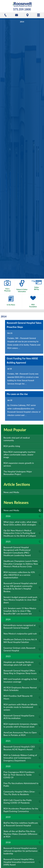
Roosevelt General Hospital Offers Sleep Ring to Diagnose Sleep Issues (20, 672)
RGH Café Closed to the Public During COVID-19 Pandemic (18, 801)
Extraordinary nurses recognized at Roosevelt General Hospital (20, 627)
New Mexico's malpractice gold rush (20, 634)
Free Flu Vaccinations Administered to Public (21, 785)
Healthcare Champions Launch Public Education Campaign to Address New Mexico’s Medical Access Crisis (21, 564)
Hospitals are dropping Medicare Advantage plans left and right (19, 663)
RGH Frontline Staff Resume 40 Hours (18, 697)
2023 (8, 656)
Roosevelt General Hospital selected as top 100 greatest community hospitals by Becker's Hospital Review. (20, 587)
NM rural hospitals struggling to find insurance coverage (20, 680)
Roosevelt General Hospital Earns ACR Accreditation (19, 717)
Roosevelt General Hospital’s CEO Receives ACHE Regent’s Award (19, 748)
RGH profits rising (12, 446)
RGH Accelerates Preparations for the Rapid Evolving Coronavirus (21, 810)
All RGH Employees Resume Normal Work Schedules (20, 689)
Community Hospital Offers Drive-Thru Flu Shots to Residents (19, 793)
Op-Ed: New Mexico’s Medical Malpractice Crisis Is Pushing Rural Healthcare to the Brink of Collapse (20, 533)
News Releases (16, 502)
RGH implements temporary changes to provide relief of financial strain (20, 725)
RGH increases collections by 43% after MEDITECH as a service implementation (19, 575)
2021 (8, 741)
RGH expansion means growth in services (19, 464)
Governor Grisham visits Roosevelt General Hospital (19, 649)
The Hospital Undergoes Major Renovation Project (18, 473)
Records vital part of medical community (17, 439)
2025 (8, 542)
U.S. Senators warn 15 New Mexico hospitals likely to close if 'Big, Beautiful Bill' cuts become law (20, 611)
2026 (8, 516)
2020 (8, 766)
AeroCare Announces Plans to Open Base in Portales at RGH (20, 734)
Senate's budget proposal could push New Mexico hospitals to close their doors (20, 600)
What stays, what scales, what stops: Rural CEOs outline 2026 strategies (20, 523)
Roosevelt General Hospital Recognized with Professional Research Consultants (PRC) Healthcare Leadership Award (17, 551)
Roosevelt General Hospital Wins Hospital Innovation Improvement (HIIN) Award (19, 862)
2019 (8, 817)
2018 (8, 842)
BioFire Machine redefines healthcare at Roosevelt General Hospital (21, 824)
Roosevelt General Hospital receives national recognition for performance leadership (21, 851)
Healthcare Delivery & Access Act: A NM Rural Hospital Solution (20, 641)
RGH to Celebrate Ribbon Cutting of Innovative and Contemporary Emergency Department (20, 758)
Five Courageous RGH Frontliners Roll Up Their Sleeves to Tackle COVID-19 (19, 775)
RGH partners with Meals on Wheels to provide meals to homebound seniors (20, 707)
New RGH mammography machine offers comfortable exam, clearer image (19, 455)
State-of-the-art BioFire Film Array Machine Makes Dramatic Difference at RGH (20, 834)
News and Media (11, 492)
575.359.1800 (22, 9)
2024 (8, 619)
